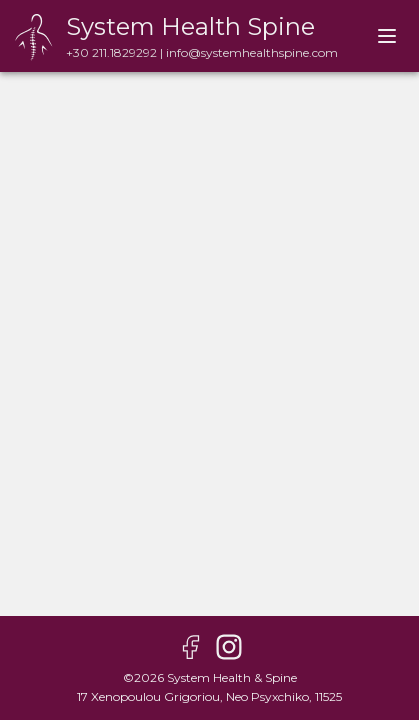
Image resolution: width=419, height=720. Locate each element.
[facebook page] (191, 649)
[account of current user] (387, 36)
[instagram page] (229, 649)
